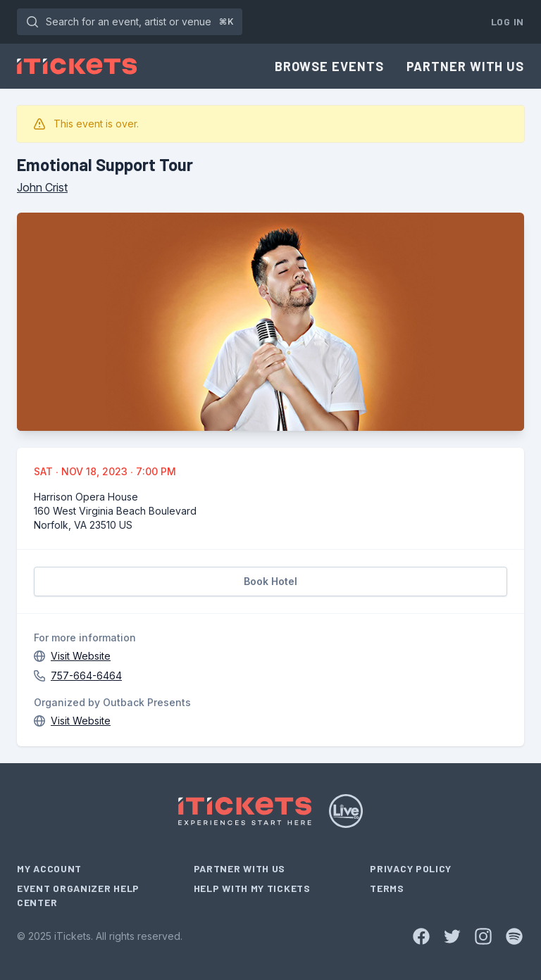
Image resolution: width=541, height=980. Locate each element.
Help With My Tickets (252, 888)
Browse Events (329, 66)
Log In (508, 21)
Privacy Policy (411, 868)
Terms (387, 888)
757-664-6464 (86, 676)
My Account (49, 868)
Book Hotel (270, 581)
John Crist (42, 187)
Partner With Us (466, 66)
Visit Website (81, 656)
